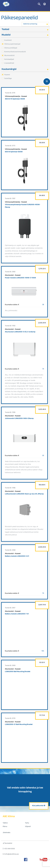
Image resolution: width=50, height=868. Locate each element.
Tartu (27, 823)
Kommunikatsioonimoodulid (15, 52)
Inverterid (8, 40)
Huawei (7, 74)
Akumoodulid (9, 55)
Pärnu (5, 827)
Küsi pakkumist (39, 806)
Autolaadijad (9, 59)
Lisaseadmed (9, 63)
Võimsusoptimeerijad (12, 44)
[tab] (25, 29)
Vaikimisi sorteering (30, 24)
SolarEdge (8, 78)
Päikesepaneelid (19, 18)
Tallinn (5, 823)
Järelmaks (6, 833)
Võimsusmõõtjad (11, 48)
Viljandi (28, 827)
